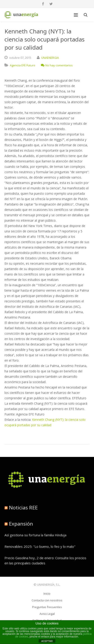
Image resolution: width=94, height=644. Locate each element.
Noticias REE (23, 507)
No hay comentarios (57, 65)
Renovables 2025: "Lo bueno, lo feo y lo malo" (40, 546)
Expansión (21, 524)
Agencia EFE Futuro (23, 65)
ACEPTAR (47, 641)
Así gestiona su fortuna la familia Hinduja (35, 535)
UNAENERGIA (50, 58)
